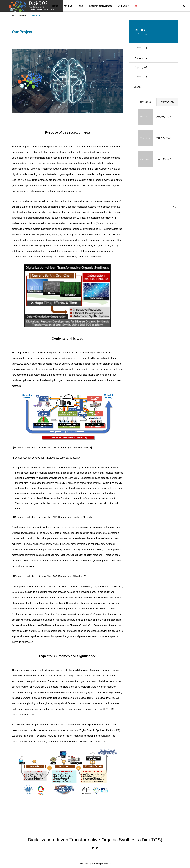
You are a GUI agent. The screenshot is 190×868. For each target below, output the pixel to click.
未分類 (138, 89)
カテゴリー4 (141, 79)
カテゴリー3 (141, 68)
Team (81, 6)
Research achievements (101, 6)
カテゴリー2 (141, 58)
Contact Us (123, 6)
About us (68, 6)
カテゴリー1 (141, 48)
